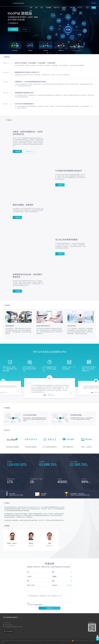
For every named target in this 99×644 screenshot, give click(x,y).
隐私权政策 (92, 641)
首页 (28, 3)
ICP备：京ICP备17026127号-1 (64, 641)
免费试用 (13, 29)
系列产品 (52, 3)
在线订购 (66, 3)
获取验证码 (70, 585)
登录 (81, 3)
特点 (38, 3)
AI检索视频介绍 (29, 151)
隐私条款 (41, 605)
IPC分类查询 (9, 631)
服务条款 (37, 605)
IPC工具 (74, 3)
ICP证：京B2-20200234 (51, 641)
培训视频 (45, 3)
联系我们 (59, 3)
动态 (33, 3)
